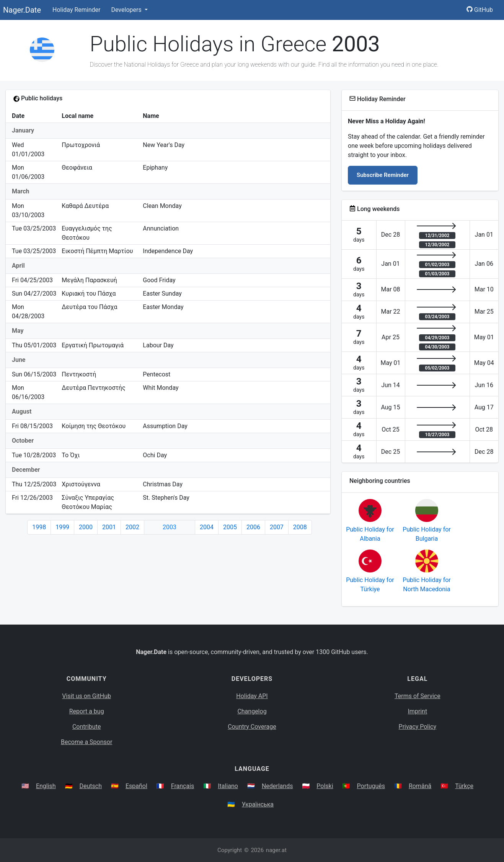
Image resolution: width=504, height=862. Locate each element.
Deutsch (91, 786)
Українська (258, 804)
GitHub (480, 10)
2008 (300, 527)
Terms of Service (418, 696)
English (46, 786)
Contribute (86, 727)
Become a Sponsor (86, 742)
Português (371, 786)
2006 (253, 527)
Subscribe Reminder (383, 175)
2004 (207, 527)
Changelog (252, 711)
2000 (86, 527)
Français (183, 786)
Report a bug (87, 711)
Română (420, 786)
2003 (170, 527)
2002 (132, 527)
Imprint (417, 711)
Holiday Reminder (77, 10)
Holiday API (252, 696)
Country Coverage (252, 727)
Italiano (228, 786)
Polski (325, 786)
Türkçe (464, 786)
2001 (109, 527)
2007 (277, 527)
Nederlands (277, 786)
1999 (62, 527)
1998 (39, 527)
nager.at (276, 850)
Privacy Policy (418, 727)
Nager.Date (22, 10)
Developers (127, 10)
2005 (230, 527)
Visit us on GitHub (86, 696)
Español (136, 786)
